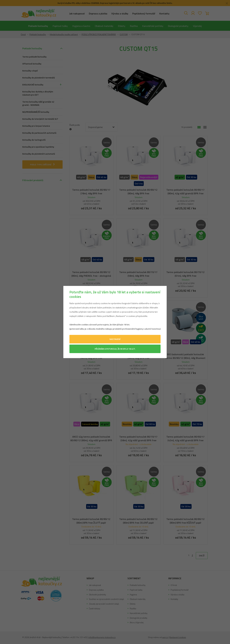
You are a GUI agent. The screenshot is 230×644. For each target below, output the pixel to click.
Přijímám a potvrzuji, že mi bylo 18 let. (115, 349)
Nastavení (115, 339)
